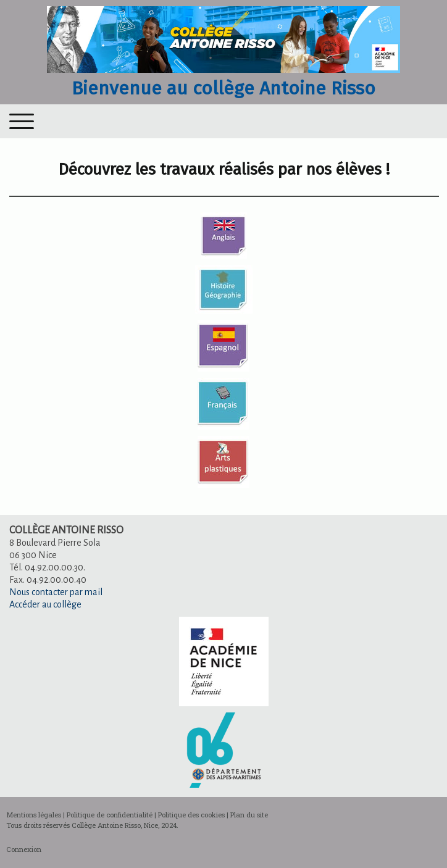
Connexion (24, 849)
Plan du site (249, 815)
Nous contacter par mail (56, 592)
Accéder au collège (45, 604)
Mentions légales (34, 815)
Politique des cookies (191, 815)
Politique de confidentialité (110, 815)
